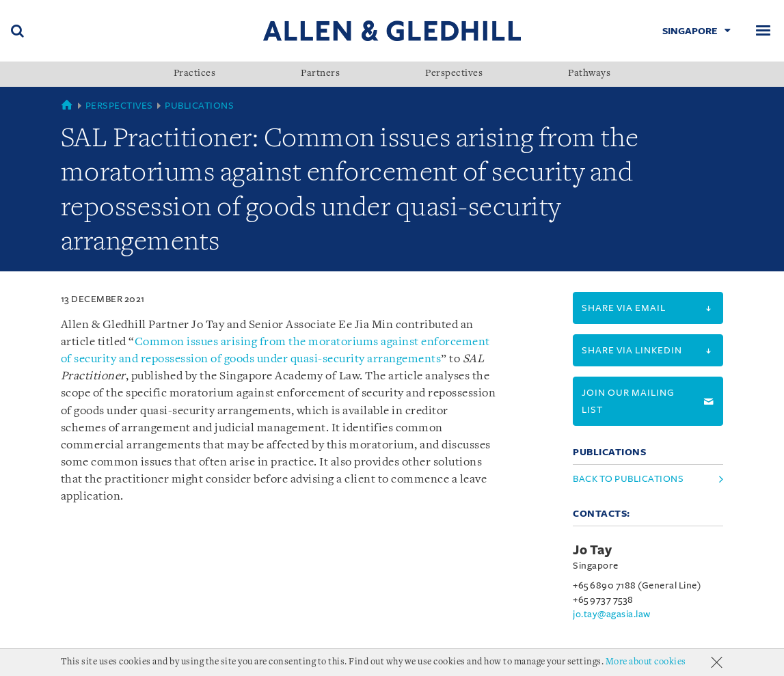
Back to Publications (628, 479)
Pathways (589, 74)
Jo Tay (592, 550)
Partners (320, 74)
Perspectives (454, 74)
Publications (199, 106)
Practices (195, 74)
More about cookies (646, 662)
